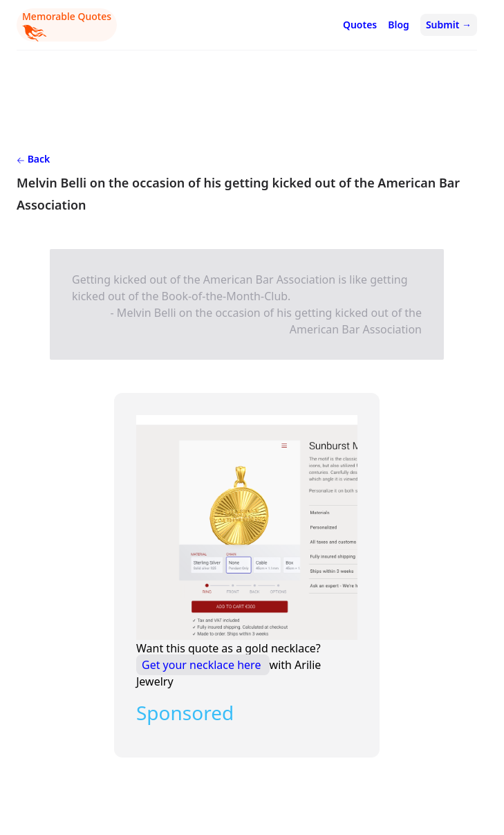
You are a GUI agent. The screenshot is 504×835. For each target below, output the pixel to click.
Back (33, 159)
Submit (449, 25)
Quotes (360, 25)
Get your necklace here (203, 665)
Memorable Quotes (67, 26)
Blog (399, 25)
